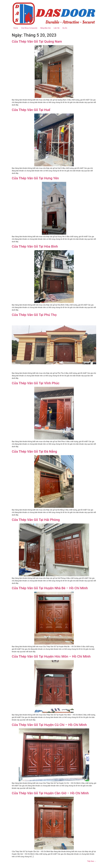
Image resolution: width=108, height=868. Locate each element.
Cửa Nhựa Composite (29, 28)
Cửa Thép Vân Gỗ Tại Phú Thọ (34, 315)
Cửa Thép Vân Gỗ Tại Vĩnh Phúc (36, 383)
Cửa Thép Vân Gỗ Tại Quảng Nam (37, 41)
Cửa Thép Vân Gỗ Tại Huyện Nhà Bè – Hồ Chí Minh (50, 588)
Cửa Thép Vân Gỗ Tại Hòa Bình (35, 246)
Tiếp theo (92, 861)
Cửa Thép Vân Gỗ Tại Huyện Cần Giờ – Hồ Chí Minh (50, 793)
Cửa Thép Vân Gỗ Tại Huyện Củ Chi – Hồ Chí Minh (49, 725)
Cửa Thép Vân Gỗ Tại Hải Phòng (36, 520)
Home (16, 28)
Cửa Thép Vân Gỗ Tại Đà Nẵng (34, 451)
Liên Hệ (57, 28)
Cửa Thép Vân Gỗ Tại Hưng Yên (35, 178)
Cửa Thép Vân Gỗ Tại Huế (31, 110)
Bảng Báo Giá (45, 28)
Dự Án (65, 28)
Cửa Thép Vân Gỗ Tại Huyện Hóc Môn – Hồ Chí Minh (51, 656)
